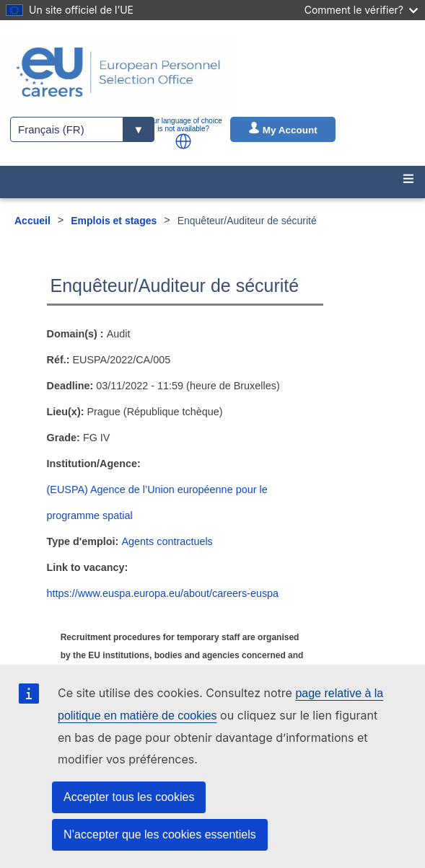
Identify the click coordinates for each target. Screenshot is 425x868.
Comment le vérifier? (361, 10)
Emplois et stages (114, 221)
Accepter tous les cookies (129, 797)
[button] (183, 141)
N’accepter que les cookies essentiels (160, 834)
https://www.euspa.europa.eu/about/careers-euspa (163, 593)
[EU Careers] (118, 72)
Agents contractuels (167, 541)
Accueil (32, 221)
